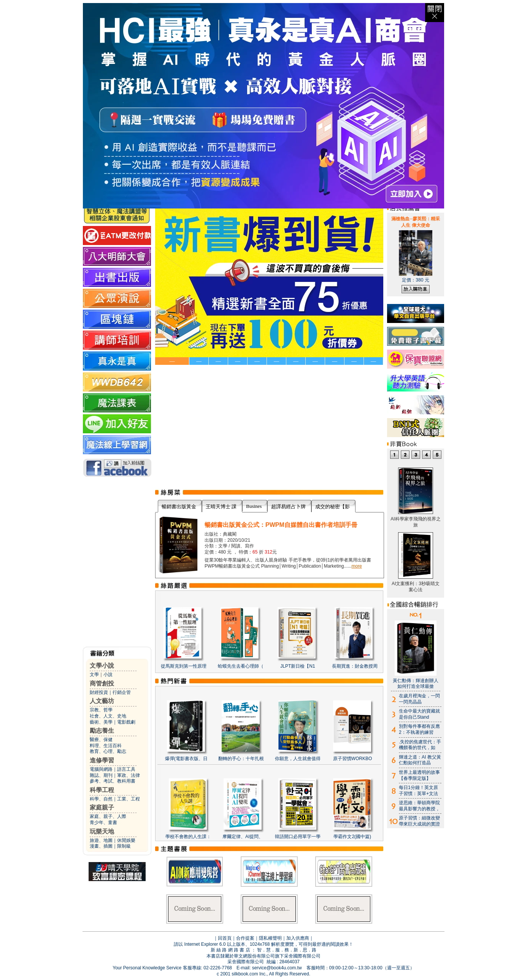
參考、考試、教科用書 (113, 781)
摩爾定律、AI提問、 (243, 837)
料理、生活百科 (106, 746)
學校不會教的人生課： (188, 837)
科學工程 (102, 790)
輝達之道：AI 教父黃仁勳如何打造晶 (420, 760)
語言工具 (126, 769)
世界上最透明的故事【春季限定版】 (419, 775)
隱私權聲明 (270, 938)
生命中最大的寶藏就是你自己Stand (419, 714)
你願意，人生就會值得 (298, 759)
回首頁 (225, 938)
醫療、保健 (101, 740)
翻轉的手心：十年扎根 (241, 759)
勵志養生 (102, 731)
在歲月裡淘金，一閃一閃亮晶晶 (419, 699)
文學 (94, 675)
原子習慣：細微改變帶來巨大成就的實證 (419, 821)
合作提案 (245, 938)
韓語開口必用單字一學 (298, 837)
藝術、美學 (101, 722)
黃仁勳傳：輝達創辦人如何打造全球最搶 (416, 684)
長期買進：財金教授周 (355, 666)
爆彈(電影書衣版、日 (186, 759)
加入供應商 (298, 938)
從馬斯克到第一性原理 (184, 666)
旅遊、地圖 (101, 840)
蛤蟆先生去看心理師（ (241, 666)
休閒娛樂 (126, 840)
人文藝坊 (102, 701)
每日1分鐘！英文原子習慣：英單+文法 (418, 791)
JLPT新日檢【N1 (298, 666)
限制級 (124, 846)
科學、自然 (101, 799)
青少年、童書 (103, 822)
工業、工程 (129, 799)
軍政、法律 (129, 775)
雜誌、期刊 (101, 775)
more (356, 566)
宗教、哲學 (101, 710)
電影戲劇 (126, 722)
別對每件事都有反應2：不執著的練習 (419, 729)
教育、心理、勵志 (108, 751)
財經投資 (99, 692)
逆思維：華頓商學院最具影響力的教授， (419, 806)
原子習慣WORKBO (353, 759)
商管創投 (102, 683)
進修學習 (102, 760)
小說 (108, 675)
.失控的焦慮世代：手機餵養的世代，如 (420, 745)
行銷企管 (122, 692)
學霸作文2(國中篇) (352, 837)
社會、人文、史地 (108, 716)
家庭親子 (102, 807)
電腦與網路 (101, 769)
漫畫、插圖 (101, 846)
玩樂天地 (102, 831)
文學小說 (102, 666)
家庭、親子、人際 (108, 816)
